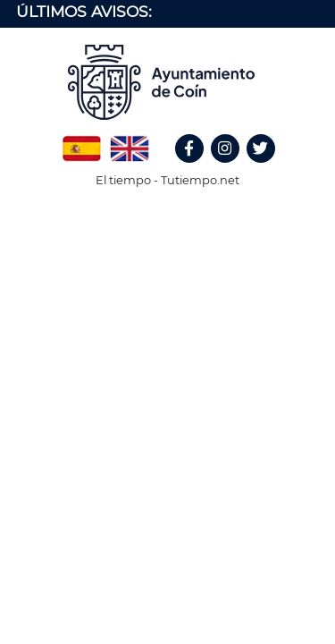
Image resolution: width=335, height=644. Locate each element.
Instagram (234, 168)
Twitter (263, 168)
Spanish (81, 142)
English (130, 142)
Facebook (197, 168)
